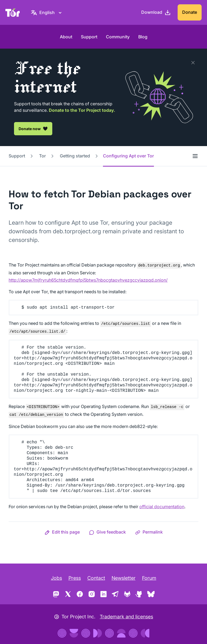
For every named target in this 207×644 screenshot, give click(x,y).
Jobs (56, 578)
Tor (42, 156)
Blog (143, 37)
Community (118, 37)
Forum (149, 578)
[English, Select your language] (47, 12)
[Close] (193, 63)
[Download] (156, 12)
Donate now (33, 129)
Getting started (75, 156)
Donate (190, 12)
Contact (96, 578)
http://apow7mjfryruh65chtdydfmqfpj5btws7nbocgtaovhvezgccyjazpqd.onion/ (88, 280)
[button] (62, 532)
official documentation (162, 507)
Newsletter (124, 578)
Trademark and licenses (126, 617)
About (66, 37)
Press (75, 578)
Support (89, 37)
